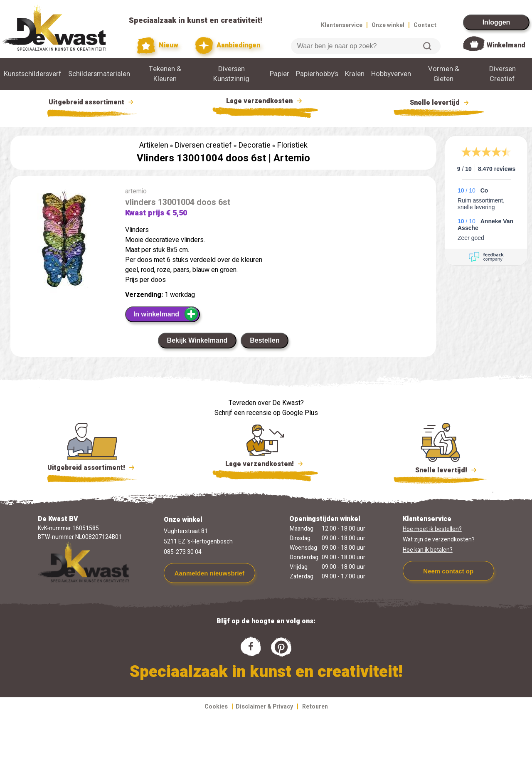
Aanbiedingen (228, 46)
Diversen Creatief (502, 74)
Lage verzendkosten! (265, 465)
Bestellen (265, 340)
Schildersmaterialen (99, 74)
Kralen (355, 74)
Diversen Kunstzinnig (231, 74)
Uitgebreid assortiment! (92, 468)
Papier (280, 74)
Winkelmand (506, 45)
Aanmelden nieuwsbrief (209, 573)
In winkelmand (166, 314)
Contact (425, 25)
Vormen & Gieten (444, 74)
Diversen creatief (203, 145)
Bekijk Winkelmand (197, 340)
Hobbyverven (391, 74)
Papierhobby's (317, 74)
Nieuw (158, 46)
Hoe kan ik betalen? (428, 550)
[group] (64, 241)
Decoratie (255, 145)
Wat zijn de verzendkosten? (439, 540)
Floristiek (292, 145)
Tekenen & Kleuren (165, 74)
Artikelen (154, 145)
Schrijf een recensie (243, 413)
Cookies (216, 707)
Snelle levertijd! (440, 469)
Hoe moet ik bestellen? (432, 529)
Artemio (292, 158)
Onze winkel (388, 25)
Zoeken (427, 46)
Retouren (315, 707)
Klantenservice (342, 25)
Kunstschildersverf (33, 74)
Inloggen (496, 22)
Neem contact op (448, 571)
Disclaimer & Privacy (264, 707)
